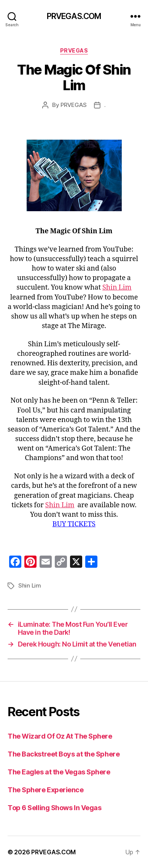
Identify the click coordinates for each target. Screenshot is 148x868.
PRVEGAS (74, 50)
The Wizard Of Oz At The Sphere (60, 736)
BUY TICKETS (74, 524)
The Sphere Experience (46, 790)
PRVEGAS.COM (74, 16)
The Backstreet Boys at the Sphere (64, 754)
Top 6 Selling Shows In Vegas (54, 808)
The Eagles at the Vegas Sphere (59, 772)
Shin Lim (117, 287)
